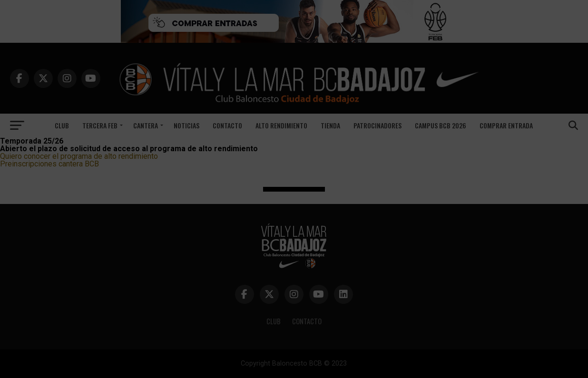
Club (62, 125)
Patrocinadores (377, 125)
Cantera (146, 125)
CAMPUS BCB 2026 (441, 125)
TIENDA (330, 125)
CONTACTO (307, 321)
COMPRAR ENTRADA (506, 125)
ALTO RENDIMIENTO (281, 125)
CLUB (274, 321)
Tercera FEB (100, 125)
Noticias (186, 125)
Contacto (227, 125)
